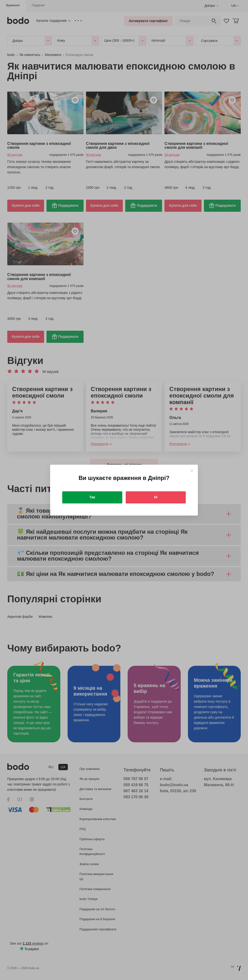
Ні (156, 497)
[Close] (192, 471)
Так (92, 497)
